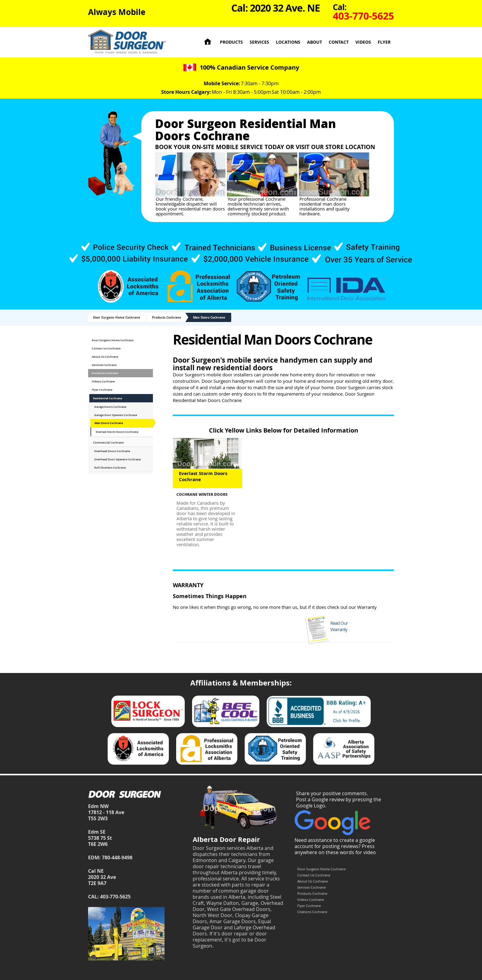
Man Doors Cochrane (209, 317)
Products (231, 42)
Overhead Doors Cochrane (112, 451)
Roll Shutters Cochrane (110, 468)
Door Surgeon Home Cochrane (117, 317)
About (315, 42)
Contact (339, 42)
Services (259, 42)
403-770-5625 (115, 897)
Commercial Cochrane (108, 442)
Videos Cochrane (103, 381)
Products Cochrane (167, 317)
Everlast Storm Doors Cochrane (117, 432)
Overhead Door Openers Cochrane (117, 459)
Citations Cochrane (312, 912)
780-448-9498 (117, 857)
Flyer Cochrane (102, 390)
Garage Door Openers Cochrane (116, 415)
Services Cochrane (104, 365)
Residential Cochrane (108, 398)
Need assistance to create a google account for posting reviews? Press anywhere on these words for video (335, 846)
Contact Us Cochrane (106, 348)
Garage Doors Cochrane (110, 407)
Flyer (384, 42)
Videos (363, 42)
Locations (288, 42)
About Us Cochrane (105, 357)
